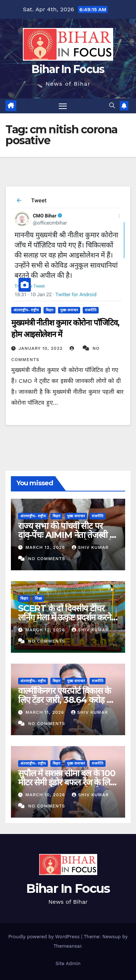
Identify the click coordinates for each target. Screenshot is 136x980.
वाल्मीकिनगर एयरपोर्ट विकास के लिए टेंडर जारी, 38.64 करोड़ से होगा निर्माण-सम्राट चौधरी (65, 700)
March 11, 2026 (46, 712)
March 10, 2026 (46, 795)
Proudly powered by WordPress (45, 937)
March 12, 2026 (46, 547)
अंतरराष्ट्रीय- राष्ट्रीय (26, 310)
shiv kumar (90, 547)
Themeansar (67, 946)
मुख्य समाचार (69, 310)
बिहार (50, 310)
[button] (112, 106)
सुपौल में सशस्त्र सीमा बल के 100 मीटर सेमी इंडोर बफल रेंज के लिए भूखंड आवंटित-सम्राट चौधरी (67, 782)
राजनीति (91, 310)
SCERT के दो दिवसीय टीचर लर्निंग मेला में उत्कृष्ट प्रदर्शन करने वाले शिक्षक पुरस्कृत (65, 617)
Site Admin (68, 963)
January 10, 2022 (42, 348)
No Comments (46, 559)
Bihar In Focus (68, 69)
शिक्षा (38, 598)
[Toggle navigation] (63, 106)
